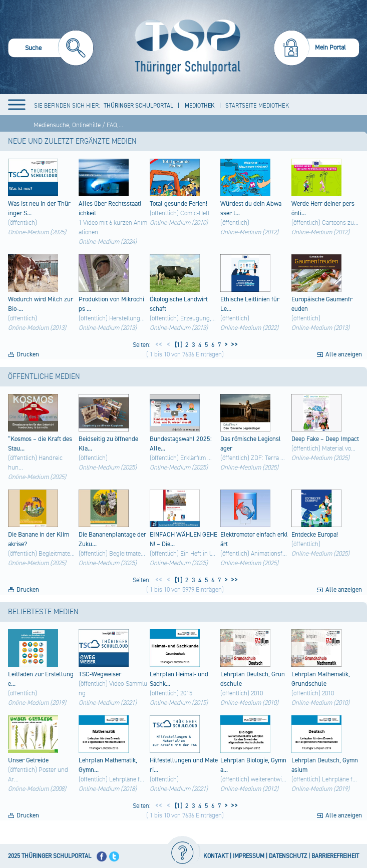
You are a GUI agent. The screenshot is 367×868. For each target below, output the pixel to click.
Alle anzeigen (344, 354)
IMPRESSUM (249, 856)
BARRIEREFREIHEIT (335, 856)
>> (233, 345)
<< (159, 345)
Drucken (28, 354)
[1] (178, 345)
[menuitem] (51, 49)
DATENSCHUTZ (288, 856)
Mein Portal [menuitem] (330, 48)
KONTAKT (216, 856)
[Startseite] (185, 47)
